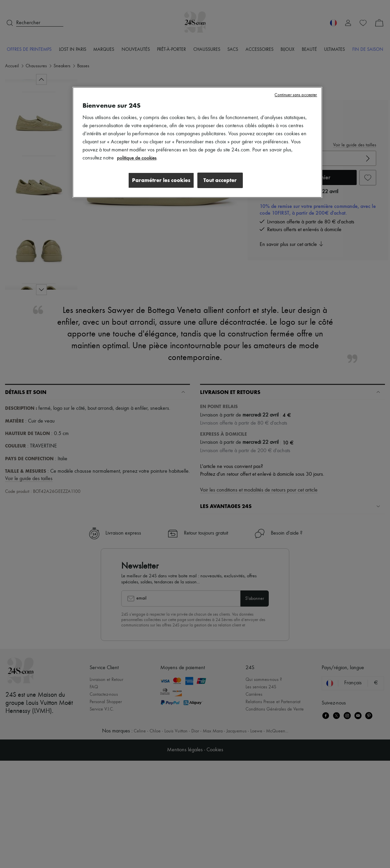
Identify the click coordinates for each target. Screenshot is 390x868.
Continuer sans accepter (296, 95)
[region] (197, 143)
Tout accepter (220, 180)
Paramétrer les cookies (159, 180)
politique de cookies (137, 158)
